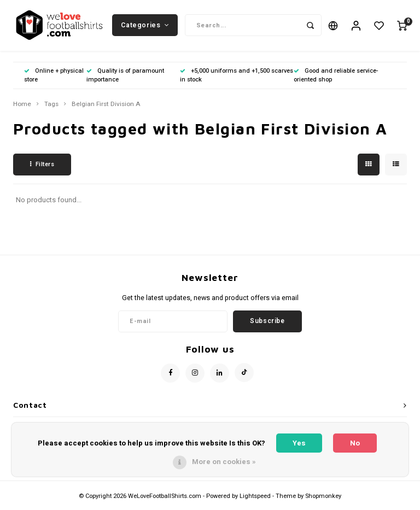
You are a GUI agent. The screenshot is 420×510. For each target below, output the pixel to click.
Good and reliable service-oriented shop (336, 79)
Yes (299, 443)
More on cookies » (224, 462)
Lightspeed (255, 500)
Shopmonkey (323, 500)
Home (22, 108)
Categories (145, 27)
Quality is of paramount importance (125, 79)
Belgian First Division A (106, 108)
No (355, 443)
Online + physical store (54, 79)
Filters (42, 168)
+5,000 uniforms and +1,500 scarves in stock (237, 79)
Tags (51, 108)
